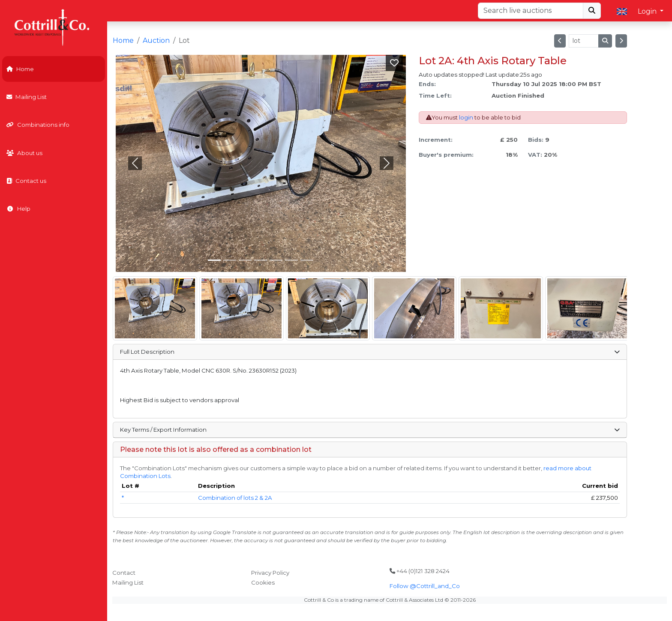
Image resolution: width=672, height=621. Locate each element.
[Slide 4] (276, 260)
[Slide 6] (307, 260)
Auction (156, 40)
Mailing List (27, 97)
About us (24, 153)
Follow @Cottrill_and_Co (425, 586)
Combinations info (38, 125)
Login (648, 11)
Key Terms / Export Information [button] (370, 430)
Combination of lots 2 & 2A (235, 498)
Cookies (263, 582)
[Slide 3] (261, 260)
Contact (124, 573)
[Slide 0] (214, 260)
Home (20, 69)
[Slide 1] (230, 260)
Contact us (26, 181)
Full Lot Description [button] (370, 352)
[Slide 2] (245, 260)
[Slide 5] (291, 260)
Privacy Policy (270, 573)
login (466, 117)
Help (18, 209)
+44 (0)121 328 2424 (420, 571)
